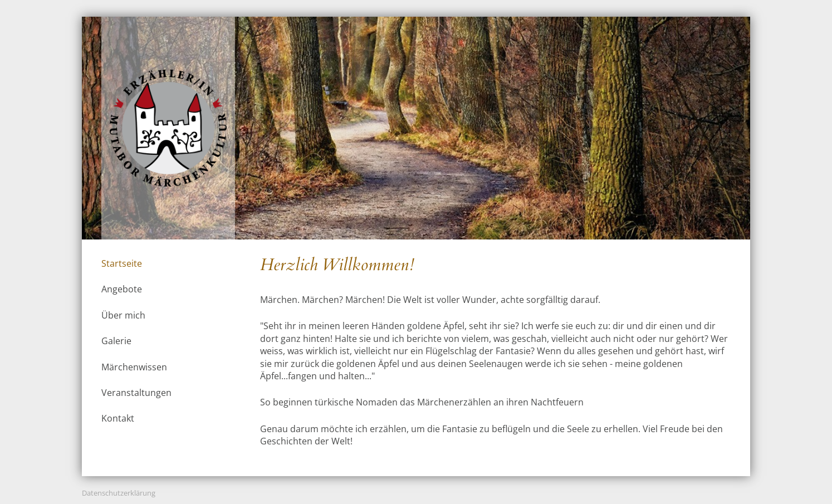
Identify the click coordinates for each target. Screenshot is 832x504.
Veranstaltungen (136, 393)
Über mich (123, 315)
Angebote (122, 289)
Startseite (122, 263)
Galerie (116, 341)
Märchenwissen (134, 367)
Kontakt (118, 418)
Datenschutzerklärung (119, 493)
